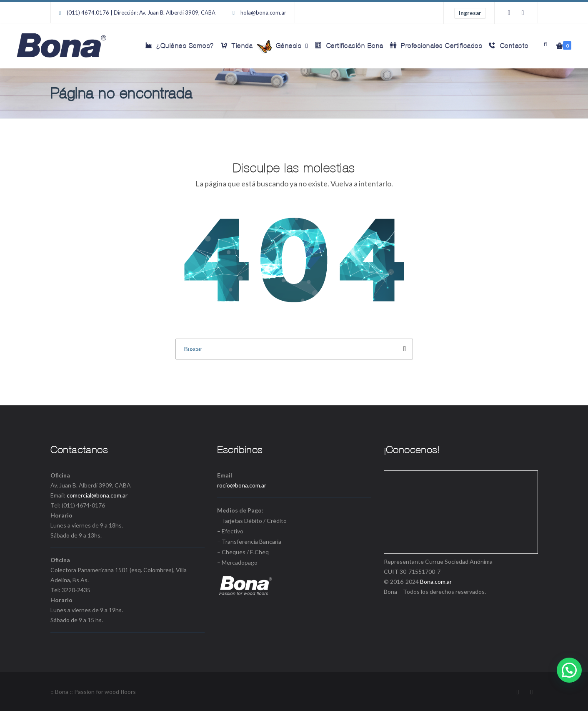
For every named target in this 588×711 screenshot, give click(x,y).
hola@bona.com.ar (263, 13)
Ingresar (470, 13)
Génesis (283, 47)
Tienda (237, 45)
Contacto (509, 45)
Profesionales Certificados (436, 45)
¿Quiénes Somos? (180, 45)
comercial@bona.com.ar (97, 495)
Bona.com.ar (436, 582)
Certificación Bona (349, 45)
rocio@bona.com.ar (242, 485)
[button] (569, 670)
